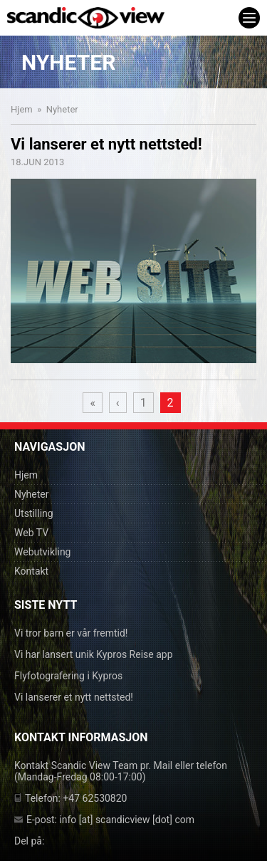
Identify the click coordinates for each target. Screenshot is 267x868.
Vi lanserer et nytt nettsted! (74, 697)
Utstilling (34, 513)
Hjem (22, 109)
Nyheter (32, 494)
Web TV (31, 533)
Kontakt (31, 571)
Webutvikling (42, 552)
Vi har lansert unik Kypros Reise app (94, 654)
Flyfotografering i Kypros (68, 676)
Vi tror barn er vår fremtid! (71, 633)
